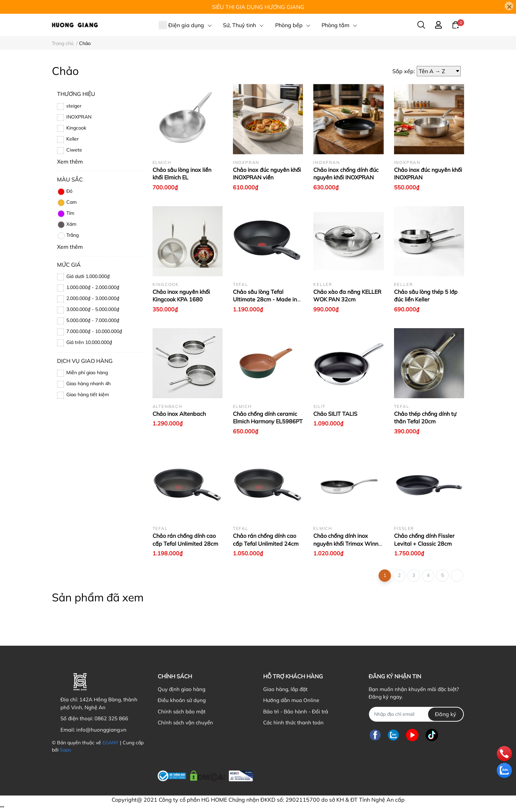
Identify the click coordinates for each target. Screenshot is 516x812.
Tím (66, 214)
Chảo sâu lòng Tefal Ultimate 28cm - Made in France (265, 299)
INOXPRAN (79, 117)
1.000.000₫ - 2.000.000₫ (93, 287)
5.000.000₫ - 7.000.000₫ (93, 320)
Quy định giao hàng (182, 689)
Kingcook (76, 128)
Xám (67, 225)
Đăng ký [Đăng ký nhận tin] (446, 714)
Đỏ (65, 192)
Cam (67, 203)
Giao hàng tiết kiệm (88, 394)
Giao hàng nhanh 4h (88, 383)
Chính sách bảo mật (182, 711)
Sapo (65, 750)
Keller (72, 139)
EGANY (110, 743)
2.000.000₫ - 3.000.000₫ (93, 298)
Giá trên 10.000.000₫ (89, 342)
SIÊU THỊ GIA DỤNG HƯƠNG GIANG (258, 7)
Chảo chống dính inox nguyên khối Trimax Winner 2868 (348, 543)
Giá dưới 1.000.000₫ (88, 276)
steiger (74, 106)
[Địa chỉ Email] (416, 714)
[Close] (509, 6)
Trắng (68, 236)
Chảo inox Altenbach (179, 414)
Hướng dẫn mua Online (291, 700)
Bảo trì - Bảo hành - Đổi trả (296, 711)
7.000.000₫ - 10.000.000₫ (94, 331)
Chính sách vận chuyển (185, 722)
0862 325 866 (111, 718)
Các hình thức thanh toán (293, 722)
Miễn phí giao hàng (87, 372)
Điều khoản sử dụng (182, 700)
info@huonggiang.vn (101, 730)
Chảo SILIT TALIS (335, 414)
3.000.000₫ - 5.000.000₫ (93, 309)
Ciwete (74, 150)
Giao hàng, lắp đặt (285, 689)
